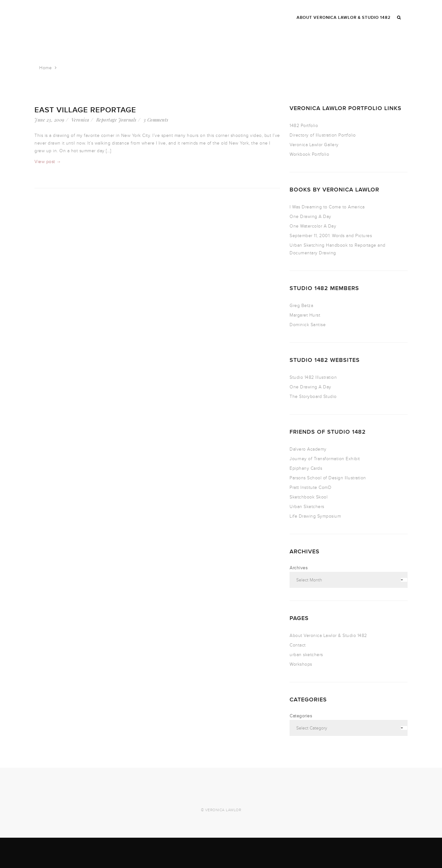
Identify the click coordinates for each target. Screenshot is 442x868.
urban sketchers (306, 655)
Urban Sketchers (307, 507)
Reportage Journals (116, 120)
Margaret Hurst (305, 315)
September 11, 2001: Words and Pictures (331, 236)
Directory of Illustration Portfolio (323, 135)
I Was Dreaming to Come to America (327, 207)
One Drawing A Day (310, 217)
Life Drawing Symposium (315, 516)
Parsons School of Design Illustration (328, 478)
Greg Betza (301, 306)
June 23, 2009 (49, 120)
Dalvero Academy (308, 449)
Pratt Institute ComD (310, 487)
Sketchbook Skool (309, 497)
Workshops (301, 664)
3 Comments (156, 120)
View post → (48, 162)
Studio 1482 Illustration (313, 377)
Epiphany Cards (306, 468)
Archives (298, 568)
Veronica (80, 120)
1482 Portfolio (304, 126)
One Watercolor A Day (313, 226)
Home (45, 68)
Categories (301, 716)
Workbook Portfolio (309, 154)
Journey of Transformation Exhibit (325, 459)
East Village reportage (85, 110)
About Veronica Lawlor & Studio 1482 (328, 636)
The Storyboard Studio (313, 397)
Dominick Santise (308, 325)
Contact (298, 645)
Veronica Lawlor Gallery (314, 145)
